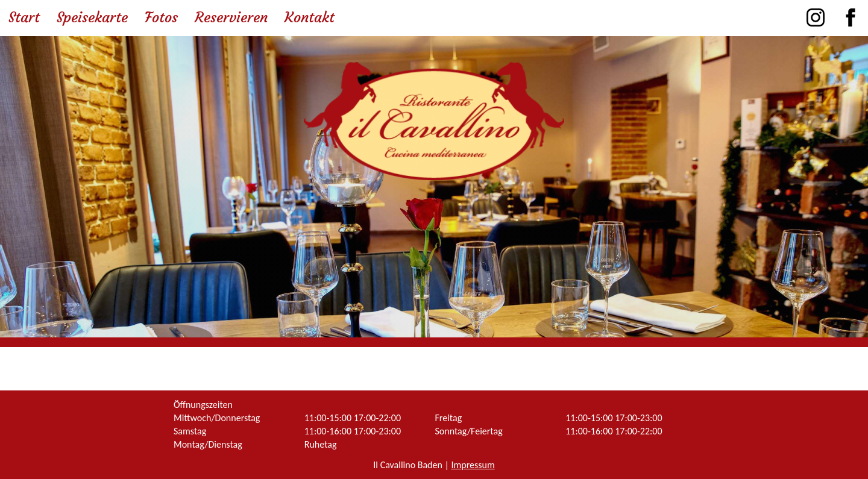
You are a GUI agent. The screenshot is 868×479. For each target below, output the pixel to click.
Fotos (161, 17)
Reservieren (231, 17)
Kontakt (310, 17)
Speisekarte (92, 17)
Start (24, 17)
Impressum (473, 465)
